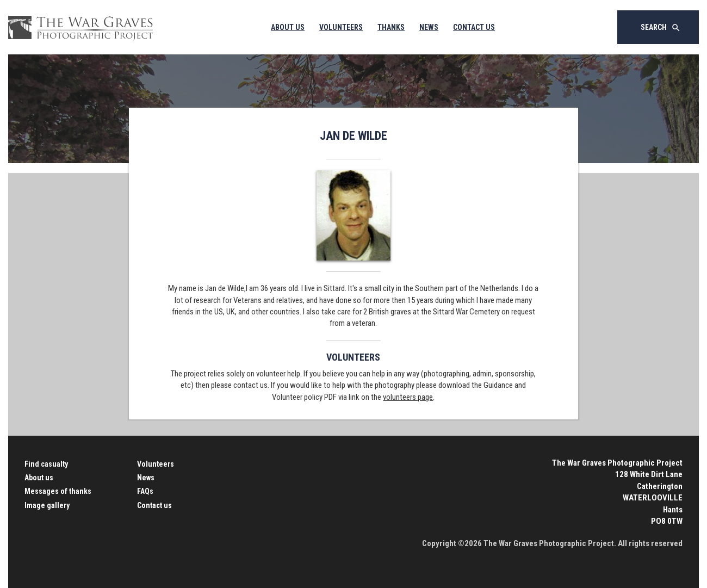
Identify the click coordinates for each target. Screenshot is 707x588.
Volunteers (341, 27)
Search (661, 28)
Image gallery (47, 505)
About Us (288, 27)
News (429, 27)
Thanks (391, 27)
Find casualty (46, 464)
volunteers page (408, 397)
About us (39, 478)
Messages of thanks (58, 491)
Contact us (154, 505)
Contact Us (474, 27)
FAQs (145, 491)
